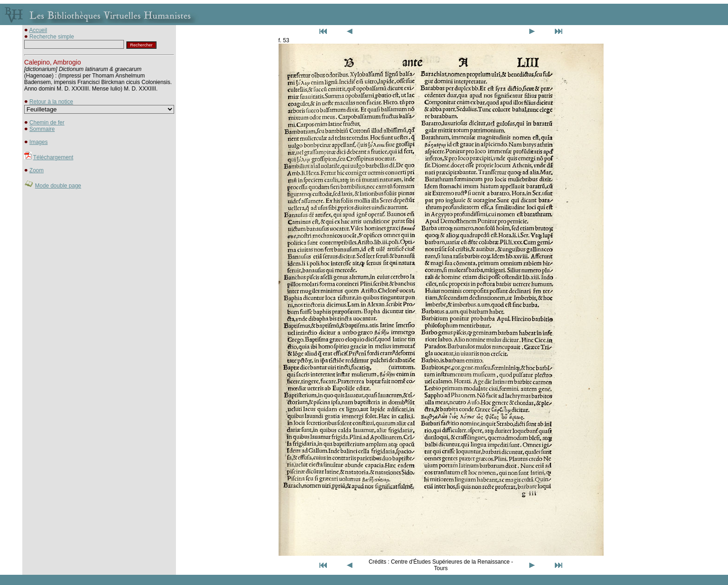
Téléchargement (53, 157)
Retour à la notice (51, 102)
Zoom (36, 170)
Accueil (38, 30)
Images (38, 142)
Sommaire (42, 129)
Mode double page (58, 186)
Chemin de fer (47, 123)
